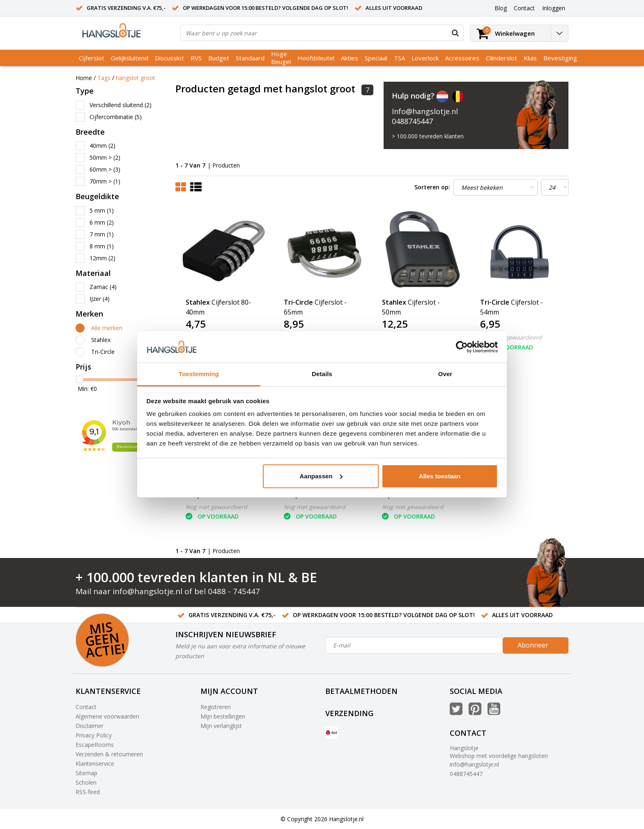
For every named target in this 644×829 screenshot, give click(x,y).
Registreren (216, 707)
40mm (102, 146)
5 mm (102, 210)
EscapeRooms (95, 745)
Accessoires (462, 58)
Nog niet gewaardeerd (511, 337)
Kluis (530, 58)
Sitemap (86, 773)
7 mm (102, 234)
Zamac (103, 287)
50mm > (105, 157)
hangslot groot (136, 78)
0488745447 (412, 121)
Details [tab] (322, 374)
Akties (350, 58)
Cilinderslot (501, 58)
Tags (104, 78)
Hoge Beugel (281, 58)
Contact (86, 707)
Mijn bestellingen (223, 716)
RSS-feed (88, 792)
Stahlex (101, 340)
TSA (399, 58)
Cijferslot (92, 58)
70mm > (105, 181)
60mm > (105, 169)
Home (84, 78)
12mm (102, 258)
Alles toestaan (440, 476)
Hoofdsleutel (316, 58)
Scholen (86, 782)
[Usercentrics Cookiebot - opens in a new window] (462, 347)
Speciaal (376, 58)
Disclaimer (90, 726)
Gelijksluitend (130, 58)
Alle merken (107, 328)
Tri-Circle (103, 352)
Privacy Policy (94, 735)
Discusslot (169, 58)
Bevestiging (560, 58)
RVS (196, 58)
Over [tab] (445, 374)
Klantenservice (95, 764)
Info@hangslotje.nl (425, 111)
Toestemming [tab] (199, 374)
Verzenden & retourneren (109, 754)
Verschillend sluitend (121, 105)
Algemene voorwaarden (107, 716)
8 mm (102, 246)
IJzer (100, 299)
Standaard (250, 58)
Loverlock (425, 58)
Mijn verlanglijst (221, 726)
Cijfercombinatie (116, 117)
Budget (219, 58)
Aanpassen (321, 476)
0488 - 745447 (234, 591)
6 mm (102, 222)
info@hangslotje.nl (147, 591)
